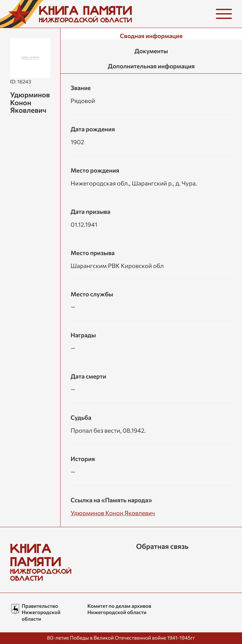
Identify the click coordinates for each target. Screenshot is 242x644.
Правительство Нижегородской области (41, 613)
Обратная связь (162, 546)
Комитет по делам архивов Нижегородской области (119, 609)
